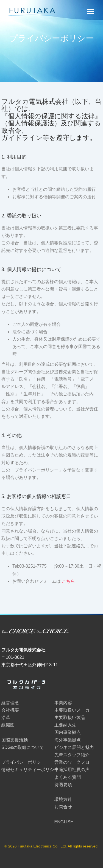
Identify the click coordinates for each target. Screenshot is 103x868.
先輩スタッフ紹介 (72, 755)
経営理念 (10, 703)
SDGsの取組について (23, 747)
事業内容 (63, 703)
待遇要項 (63, 785)
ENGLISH (64, 822)
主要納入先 (65, 725)
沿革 (6, 718)
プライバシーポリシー (23, 762)
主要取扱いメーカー (74, 710)
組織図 (8, 725)
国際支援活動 (15, 740)
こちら (68, 581)
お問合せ (63, 807)
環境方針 (63, 799)
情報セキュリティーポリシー (30, 770)
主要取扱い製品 (70, 718)
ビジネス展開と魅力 (74, 747)
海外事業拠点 (68, 740)
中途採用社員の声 (72, 770)
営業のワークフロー (74, 762)
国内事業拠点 (68, 732)
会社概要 (10, 710)
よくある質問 (68, 777)
